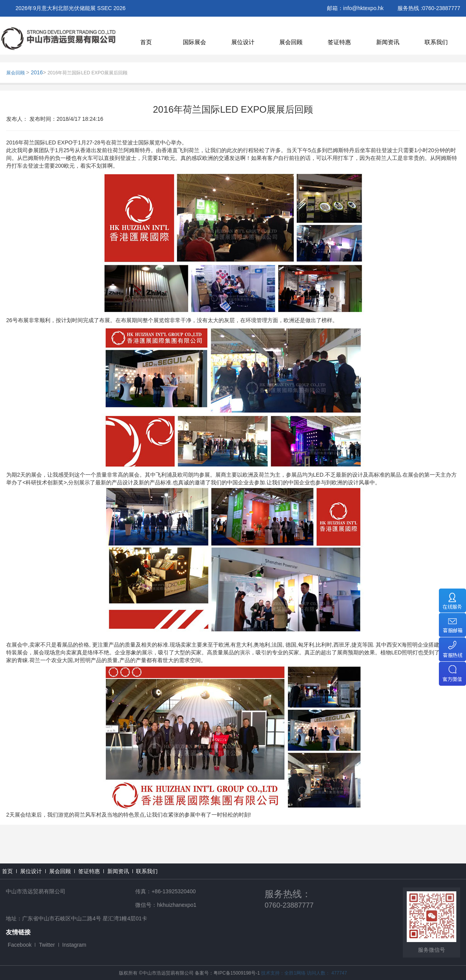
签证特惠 (339, 42)
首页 (146, 42)
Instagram (74, 945)
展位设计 (243, 42)
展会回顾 (291, 42)
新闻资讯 (388, 42)
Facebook (20, 945)
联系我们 (436, 42)
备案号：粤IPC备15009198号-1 (227, 973)
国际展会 (194, 42)
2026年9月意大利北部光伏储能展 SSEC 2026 (71, 8)
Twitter (47, 945)
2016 (37, 72)
